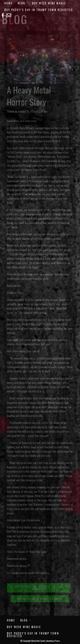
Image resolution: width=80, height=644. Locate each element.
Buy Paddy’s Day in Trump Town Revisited (39, 10)
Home (8, 3)
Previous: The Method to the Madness (39, 588)
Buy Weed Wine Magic (49, 3)
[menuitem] (8, 3)
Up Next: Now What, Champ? (40, 599)
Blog (22, 3)
